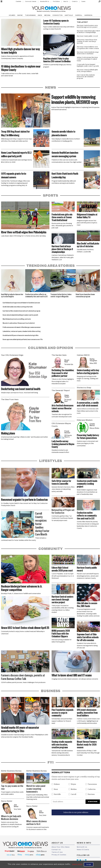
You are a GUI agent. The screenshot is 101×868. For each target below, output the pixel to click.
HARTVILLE (69, 15)
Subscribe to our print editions (76, 812)
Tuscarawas (92, 784)
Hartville (57, 794)
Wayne (73, 784)
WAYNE (20, 15)
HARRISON (88, 15)
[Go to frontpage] (51, 9)
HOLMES (12, 15)
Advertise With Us (45, 1)
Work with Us (82, 847)
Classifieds (18, 1)
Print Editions (56, 1)
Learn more (77, 864)
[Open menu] (1, 1)
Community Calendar (31, 1)
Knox (56, 789)
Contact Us (75, 1)
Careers (83, 1)
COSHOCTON (57, 15)
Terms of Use (57, 852)
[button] (96, 283)
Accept (89, 864)
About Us (66, 1)
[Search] (100, 1)
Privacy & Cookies (59, 855)
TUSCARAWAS (30, 15)
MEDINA (47, 15)
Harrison (91, 794)
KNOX (40, 15)
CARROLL (79, 15)
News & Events (83, 850)
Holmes (57, 784)
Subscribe (93, 802)
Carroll (73, 794)
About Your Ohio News (61, 847)
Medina (74, 789)
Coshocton (92, 789)
